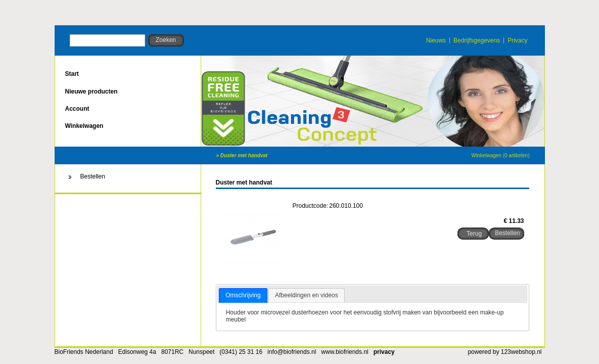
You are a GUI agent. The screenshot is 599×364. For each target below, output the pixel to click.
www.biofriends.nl (344, 352)
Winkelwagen (84, 126)
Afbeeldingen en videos (307, 295)
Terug (474, 234)
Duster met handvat (244, 155)
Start (72, 74)
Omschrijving (243, 295)
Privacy (517, 40)
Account (77, 109)
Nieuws (436, 40)
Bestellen (93, 176)
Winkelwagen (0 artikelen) (500, 155)
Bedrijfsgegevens (477, 40)
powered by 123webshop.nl (504, 352)
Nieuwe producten (91, 92)
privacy (384, 352)
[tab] (243, 296)
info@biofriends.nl (292, 352)
